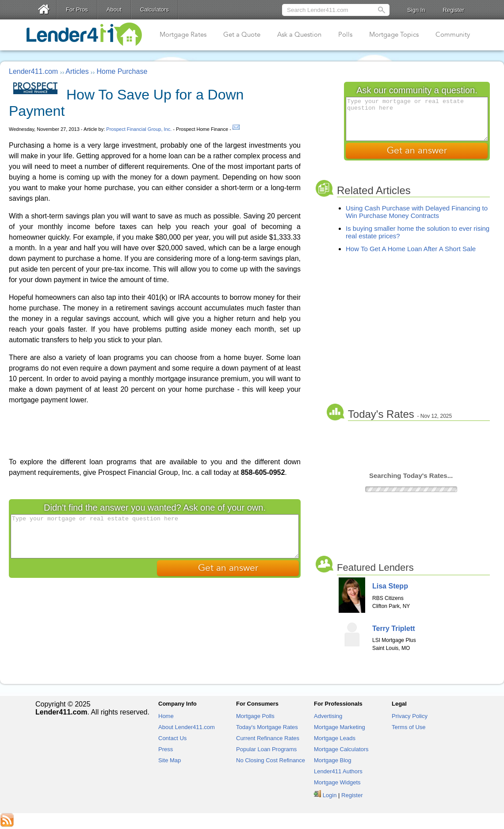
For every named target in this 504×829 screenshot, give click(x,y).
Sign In (416, 10)
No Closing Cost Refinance (271, 760)
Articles (77, 71)
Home (166, 716)
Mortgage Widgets (337, 782)
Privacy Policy (410, 716)
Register (454, 10)
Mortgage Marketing (340, 727)
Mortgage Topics (394, 34)
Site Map (170, 760)
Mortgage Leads (335, 738)
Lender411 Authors (338, 771)
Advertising (328, 716)
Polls (345, 34)
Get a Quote (242, 34)
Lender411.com (33, 71)
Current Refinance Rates (268, 738)
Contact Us (172, 738)
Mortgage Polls (255, 716)
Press (166, 749)
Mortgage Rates (183, 34)
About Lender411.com (187, 727)
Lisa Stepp (390, 586)
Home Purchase (122, 71)
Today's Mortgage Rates (267, 727)
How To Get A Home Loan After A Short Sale (411, 249)
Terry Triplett (394, 628)
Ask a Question (299, 34)
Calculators (155, 10)
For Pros (77, 10)
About (114, 10)
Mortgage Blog (333, 760)
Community (453, 34)
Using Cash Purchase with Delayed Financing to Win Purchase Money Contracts (417, 212)
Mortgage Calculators (341, 749)
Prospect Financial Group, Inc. (139, 129)
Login (330, 795)
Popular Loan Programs (266, 749)
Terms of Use (409, 727)
